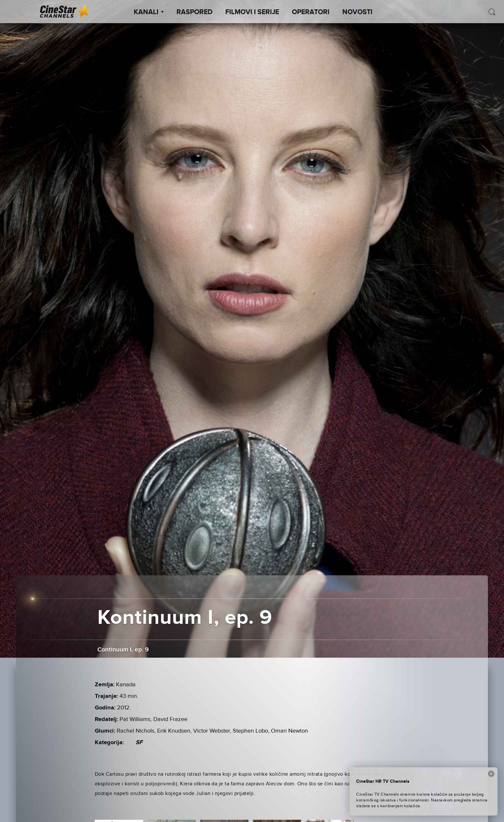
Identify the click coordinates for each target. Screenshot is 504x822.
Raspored (194, 12)
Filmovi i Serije (252, 12)
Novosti (357, 12)
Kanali (149, 12)
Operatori (311, 12)
